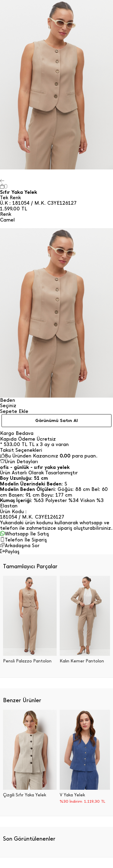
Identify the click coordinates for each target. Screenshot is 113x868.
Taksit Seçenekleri (21, 450)
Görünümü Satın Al (56, 420)
